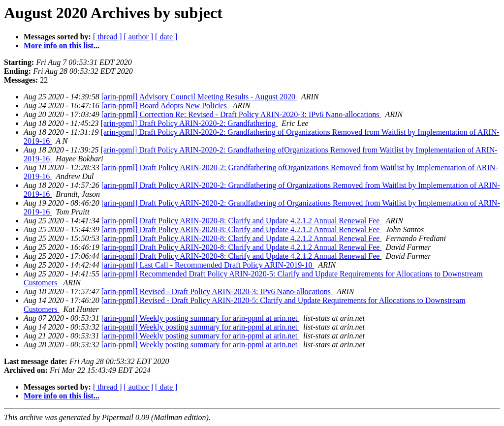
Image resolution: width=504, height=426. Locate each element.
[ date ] (166, 37)
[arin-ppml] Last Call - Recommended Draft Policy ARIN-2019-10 (208, 265)
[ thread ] (108, 37)
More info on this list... (62, 46)
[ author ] (139, 37)
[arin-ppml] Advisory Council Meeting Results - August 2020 (199, 97)
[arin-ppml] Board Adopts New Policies (165, 106)
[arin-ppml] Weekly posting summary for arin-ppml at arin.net (200, 318)
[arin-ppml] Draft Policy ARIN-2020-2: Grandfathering (189, 123)
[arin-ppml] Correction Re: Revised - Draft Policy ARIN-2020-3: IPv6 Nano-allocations (241, 114)
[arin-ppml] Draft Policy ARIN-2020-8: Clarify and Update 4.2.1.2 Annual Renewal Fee (242, 221)
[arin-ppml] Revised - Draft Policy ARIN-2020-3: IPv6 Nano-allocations (217, 291)
